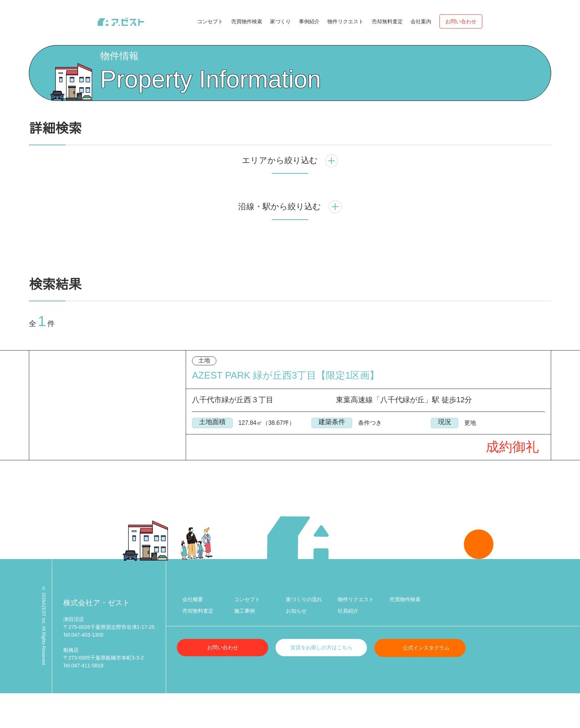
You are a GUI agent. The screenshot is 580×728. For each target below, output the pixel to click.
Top (34, 55)
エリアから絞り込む (290, 193)
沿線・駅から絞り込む (290, 239)
